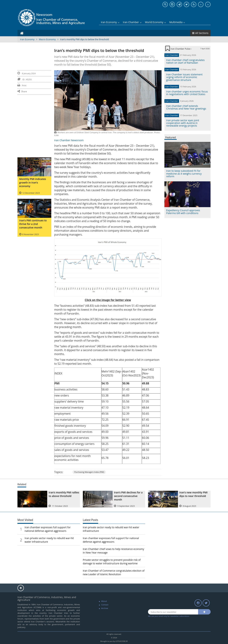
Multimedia (177, 22)
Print (22, 85)
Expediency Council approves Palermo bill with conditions (183, 212)
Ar (201, 4)
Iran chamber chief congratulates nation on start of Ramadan (185, 61)
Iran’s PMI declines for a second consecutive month (128, 496)
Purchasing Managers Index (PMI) (89, 472)
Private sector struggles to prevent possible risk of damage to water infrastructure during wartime (112, 562)
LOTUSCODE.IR (121, 641)
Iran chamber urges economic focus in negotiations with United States (187, 93)
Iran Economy (110, 22)
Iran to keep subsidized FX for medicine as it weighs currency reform (184, 174)
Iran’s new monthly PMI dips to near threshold (194, 494)
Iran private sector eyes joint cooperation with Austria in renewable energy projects (183, 123)
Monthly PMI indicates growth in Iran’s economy (33, 183)
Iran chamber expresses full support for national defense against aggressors (48, 529)
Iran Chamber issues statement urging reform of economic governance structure (184, 77)
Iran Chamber (132, 22)
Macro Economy (47, 39)
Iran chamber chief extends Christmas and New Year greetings (186, 107)
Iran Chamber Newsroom (69, 140)
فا (208, 4)
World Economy (155, 22)
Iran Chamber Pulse (181, 49)
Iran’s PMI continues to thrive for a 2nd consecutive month (33, 224)
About (104, 601)
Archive (105, 608)
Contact (105, 605)
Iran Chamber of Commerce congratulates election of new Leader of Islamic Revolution (114, 572)
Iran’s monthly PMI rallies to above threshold (64, 494)
